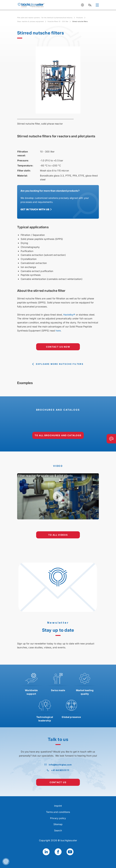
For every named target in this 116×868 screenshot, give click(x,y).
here (58, 331)
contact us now (58, 347)
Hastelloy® (69, 315)
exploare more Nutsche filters (60, 364)
